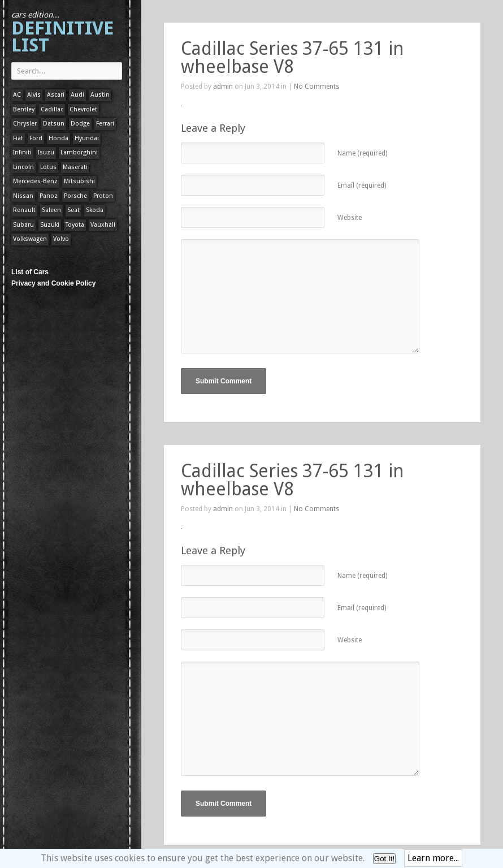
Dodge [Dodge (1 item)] (80, 124)
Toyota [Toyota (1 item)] (75, 225)
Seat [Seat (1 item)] (73, 210)
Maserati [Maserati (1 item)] (75, 167)
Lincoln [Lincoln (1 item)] (23, 167)
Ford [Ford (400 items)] (36, 138)
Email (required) (362, 185)
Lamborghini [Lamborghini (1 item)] (79, 152)
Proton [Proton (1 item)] (103, 196)
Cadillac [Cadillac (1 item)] (52, 109)
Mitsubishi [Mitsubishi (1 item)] (79, 181)
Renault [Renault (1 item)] (24, 210)
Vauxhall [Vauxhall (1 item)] (103, 225)
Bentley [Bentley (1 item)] (24, 109)
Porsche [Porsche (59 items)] (75, 196)
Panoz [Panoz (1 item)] (49, 196)
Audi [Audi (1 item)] (77, 95)
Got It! (384, 859)
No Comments (316, 87)
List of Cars (30, 272)
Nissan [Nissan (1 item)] (23, 196)
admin (223, 87)
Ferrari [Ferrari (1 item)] (105, 124)
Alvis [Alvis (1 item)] (34, 95)
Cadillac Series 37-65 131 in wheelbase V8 (292, 58)
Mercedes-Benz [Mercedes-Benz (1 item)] (35, 181)
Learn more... (433, 858)
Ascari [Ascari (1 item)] (56, 95)
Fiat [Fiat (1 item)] (18, 138)
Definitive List (62, 33)
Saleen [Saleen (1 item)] (51, 210)
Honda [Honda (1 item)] (58, 138)
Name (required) (362, 153)
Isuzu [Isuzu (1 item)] (46, 152)
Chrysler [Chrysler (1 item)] (25, 124)
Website (350, 218)
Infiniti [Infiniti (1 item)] (22, 152)
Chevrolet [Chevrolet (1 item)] (83, 109)
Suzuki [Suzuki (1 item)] (50, 225)
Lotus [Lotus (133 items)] (48, 167)
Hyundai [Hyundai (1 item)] (87, 138)
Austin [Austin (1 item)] (100, 95)
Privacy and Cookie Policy (53, 283)
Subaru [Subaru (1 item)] (23, 225)
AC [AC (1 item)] (17, 95)
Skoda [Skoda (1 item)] (95, 210)
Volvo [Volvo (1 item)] (61, 239)
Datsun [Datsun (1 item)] (54, 124)
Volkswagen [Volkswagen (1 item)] (30, 239)
